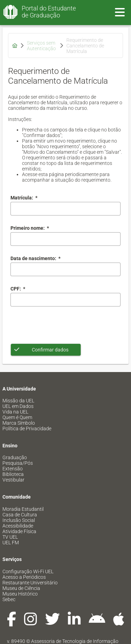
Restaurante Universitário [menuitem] (30, 583)
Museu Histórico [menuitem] (20, 594)
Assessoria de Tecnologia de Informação (75, 641)
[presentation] (64, 325)
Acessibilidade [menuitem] (18, 526)
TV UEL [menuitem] (10, 537)
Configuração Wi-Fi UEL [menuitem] (28, 571)
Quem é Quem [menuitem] (17, 417)
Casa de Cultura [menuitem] (20, 515)
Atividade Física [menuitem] (19, 531)
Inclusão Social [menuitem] (19, 520)
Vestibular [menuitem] (13, 480)
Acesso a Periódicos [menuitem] (24, 577)
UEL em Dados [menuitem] (18, 406)
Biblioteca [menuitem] (13, 474)
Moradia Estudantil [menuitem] (23, 509)
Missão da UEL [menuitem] (18, 401)
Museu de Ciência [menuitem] (21, 588)
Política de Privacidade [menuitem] (27, 429)
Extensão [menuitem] (13, 469)
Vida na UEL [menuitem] (15, 412)
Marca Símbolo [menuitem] (19, 423)
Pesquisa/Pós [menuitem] (18, 463)
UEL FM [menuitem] (11, 543)
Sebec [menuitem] (9, 599)
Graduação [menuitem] (15, 457)
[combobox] (65, 269)
